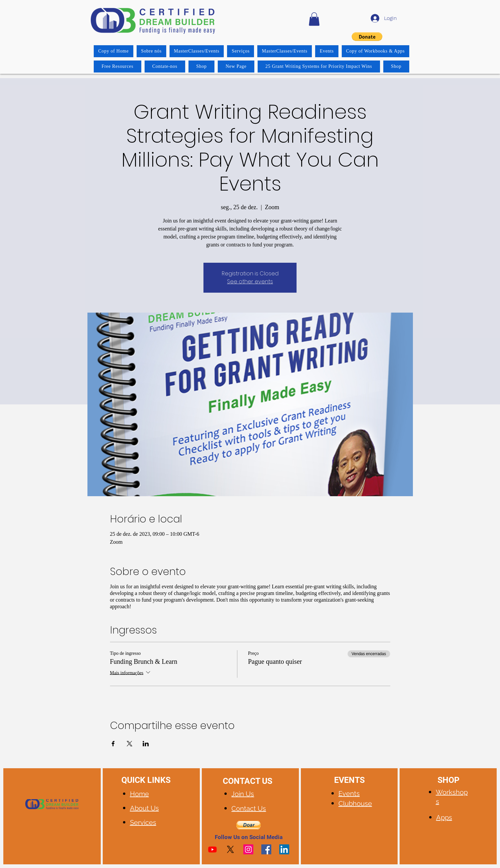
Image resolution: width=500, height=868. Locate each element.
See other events (250, 282)
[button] (314, 19)
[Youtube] (212, 849)
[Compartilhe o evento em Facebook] (113, 744)
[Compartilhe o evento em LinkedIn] (146, 744)
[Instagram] (248, 849)
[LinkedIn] (284, 849)
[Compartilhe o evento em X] (129, 744)
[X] (230, 849)
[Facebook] (266, 849)
